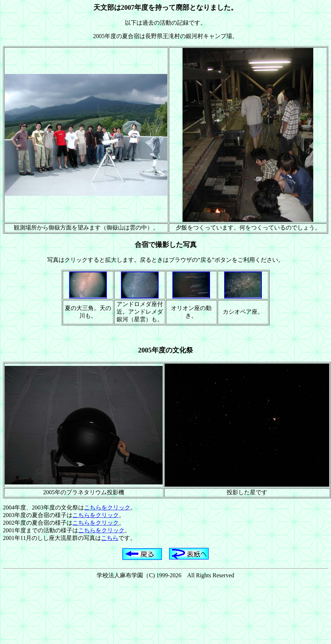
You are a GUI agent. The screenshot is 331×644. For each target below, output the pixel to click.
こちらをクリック (107, 507)
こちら (110, 538)
